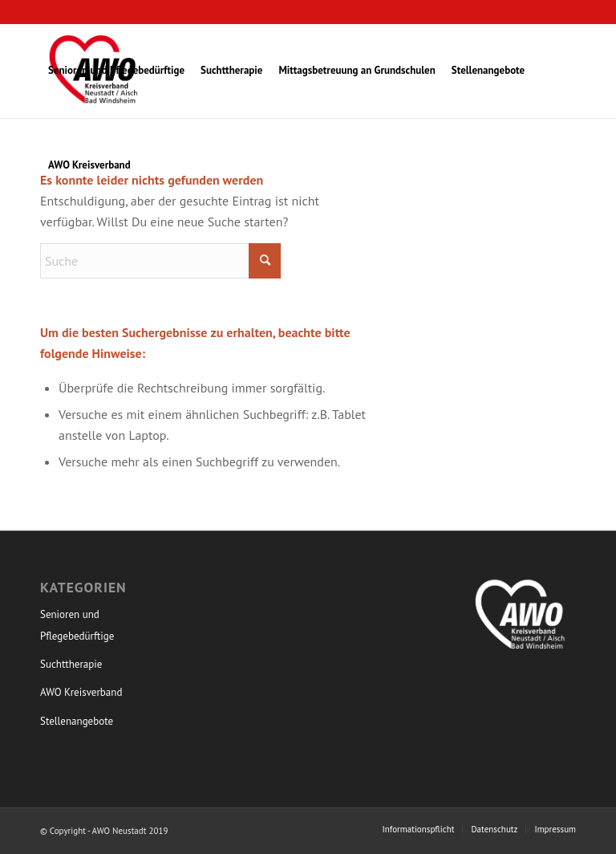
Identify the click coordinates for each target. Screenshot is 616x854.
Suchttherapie (71, 664)
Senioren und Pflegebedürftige (77, 625)
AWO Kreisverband (81, 692)
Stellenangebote (77, 721)
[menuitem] (116, 71)
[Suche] (160, 261)
